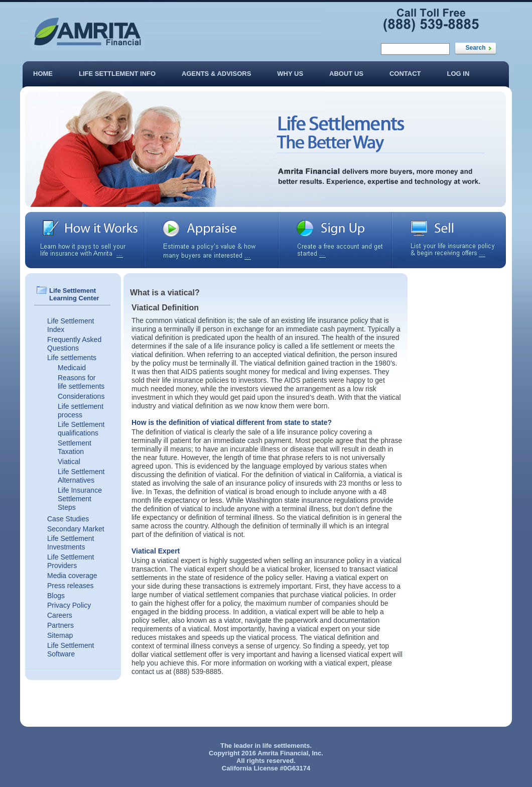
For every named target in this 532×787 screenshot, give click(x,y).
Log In (458, 74)
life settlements (286, 746)
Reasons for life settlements (81, 382)
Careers (60, 615)
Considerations (81, 396)
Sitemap (60, 635)
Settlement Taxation (75, 447)
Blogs (56, 596)
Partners (60, 625)
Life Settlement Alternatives (81, 476)
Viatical (69, 462)
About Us (346, 74)
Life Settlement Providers (71, 561)
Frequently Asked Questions (74, 344)
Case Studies (68, 519)
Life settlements (72, 358)
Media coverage (72, 576)
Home (43, 74)
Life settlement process (81, 411)
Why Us (290, 74)
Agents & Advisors (216, 74)
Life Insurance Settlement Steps (80, 499)
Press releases (71, 586)
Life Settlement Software (71, 650)
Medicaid (72, 368)
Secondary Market (76, 529)
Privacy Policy (69, 605)
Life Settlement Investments (71, 543)
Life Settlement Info (117, 74)
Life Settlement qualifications (81, 429)
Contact (405, 74)
